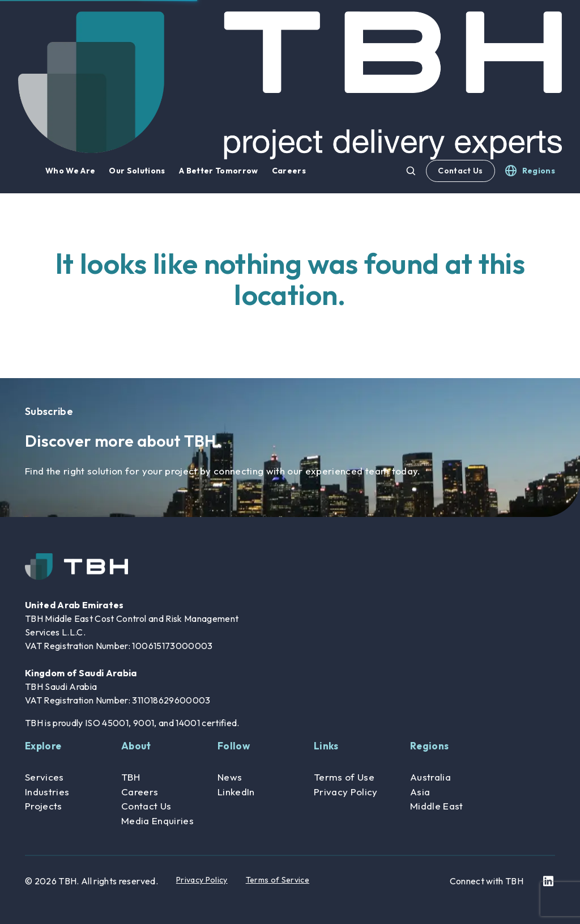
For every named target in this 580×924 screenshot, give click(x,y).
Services (44, 777)
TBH (131, 777)
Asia (420, 792)
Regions (429, 746)
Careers (140, 792)
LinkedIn (236, 792)
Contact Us (460, 171)
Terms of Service (278, 880)
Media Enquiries (157, 821)
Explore (43, 746)
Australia (430, 777)
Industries (47, 792)
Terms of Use (344, 777)
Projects (44, 806)
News (230, 777)
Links (326, 746)
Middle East (437, 806)
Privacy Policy (346, 792)
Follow (234, 746)
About (136, 746)
